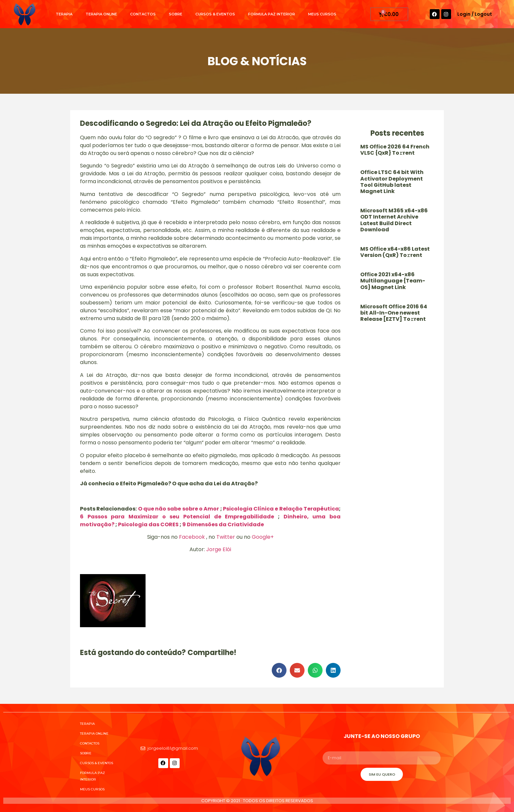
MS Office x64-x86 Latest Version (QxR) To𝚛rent (395, 252)
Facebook (192, 537)
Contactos (143, 14)
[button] (279, 670)
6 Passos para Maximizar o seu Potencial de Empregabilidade (177, 517)
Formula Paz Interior (272, 14)
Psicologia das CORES (148, 524)
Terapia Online (101, 14)
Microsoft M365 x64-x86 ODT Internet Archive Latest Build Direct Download (394, 220)
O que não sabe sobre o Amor (179, 509)
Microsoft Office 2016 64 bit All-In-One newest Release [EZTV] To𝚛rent (394, 313)
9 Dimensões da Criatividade (223, 524)
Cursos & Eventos (215, 14)
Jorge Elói (219, 549)
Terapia (64, 14)
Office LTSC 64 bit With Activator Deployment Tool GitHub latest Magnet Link (392, 182)
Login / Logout (475, 14)
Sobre (176, 14)
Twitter (226, 537)
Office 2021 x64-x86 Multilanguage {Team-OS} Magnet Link (393, 281)
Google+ (263, 537)
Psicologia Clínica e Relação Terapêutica (281, 509)
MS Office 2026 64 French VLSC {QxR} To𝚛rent (395, 150)
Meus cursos (322, 14)
